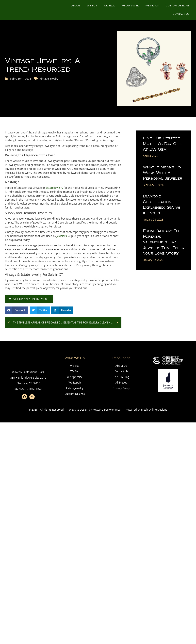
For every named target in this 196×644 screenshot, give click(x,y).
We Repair (152, 6)
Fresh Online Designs (154, 411)
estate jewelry (54, 188)
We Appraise (130, 6)
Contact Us (181, 14)
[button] (16, 311)
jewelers (62, 236)
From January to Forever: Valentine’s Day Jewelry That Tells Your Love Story (163, 242)
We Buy (92, 6)
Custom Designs (178, 6)
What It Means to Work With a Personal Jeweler (163, 173)
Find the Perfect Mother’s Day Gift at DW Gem (163, 144)
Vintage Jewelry (49, 79)
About (76, 6)
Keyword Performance (106, 411)
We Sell (109, 6)
